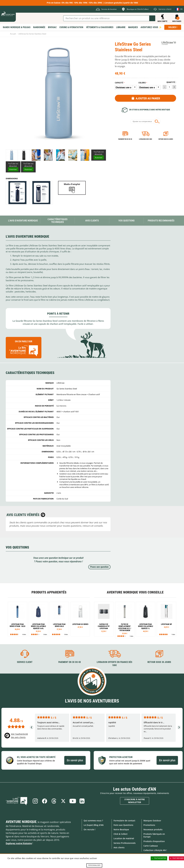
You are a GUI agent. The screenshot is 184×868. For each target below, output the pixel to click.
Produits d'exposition (154, 841)
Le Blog (18, 801)
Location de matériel (124, 838)
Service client (25, 662)
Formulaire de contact (124, 820)
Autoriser (99, 158)
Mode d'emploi (72, 184)
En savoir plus (75, 760)
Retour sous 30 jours (166, 139)
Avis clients (119, 847)
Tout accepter (159, 858)
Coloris (142, 83)
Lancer (152, 18)
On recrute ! (90, 829)
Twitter (63, 801)
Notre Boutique (121, 829)
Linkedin (82, 801)
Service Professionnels (125, 843)
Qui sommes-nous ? (93, 820)
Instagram (35, 801)
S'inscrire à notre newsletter (135, 801)
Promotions (149, 825)
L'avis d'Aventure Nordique (23, 221)
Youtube (73, 801)
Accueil (13, 34)
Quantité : (171, 82)
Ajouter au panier (148, 98)
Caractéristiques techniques (57, 221)
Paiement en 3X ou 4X (125, 139)
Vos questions (126, 221)
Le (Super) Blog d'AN (94, 825)
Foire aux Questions (123, 825)
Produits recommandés (161, 221)
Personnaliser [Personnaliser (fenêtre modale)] (94, 865)
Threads (54, 801)
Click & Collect (121, 834)
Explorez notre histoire (19, 843)
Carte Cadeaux (151, 846)
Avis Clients (92, 221)
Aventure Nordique (21, 822)
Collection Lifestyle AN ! (155, 850)
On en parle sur (24, 349)
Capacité (119, 83)
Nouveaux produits (153, 829)
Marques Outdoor (152, 820)
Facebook (44, 801)
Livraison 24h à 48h (145, 139)
